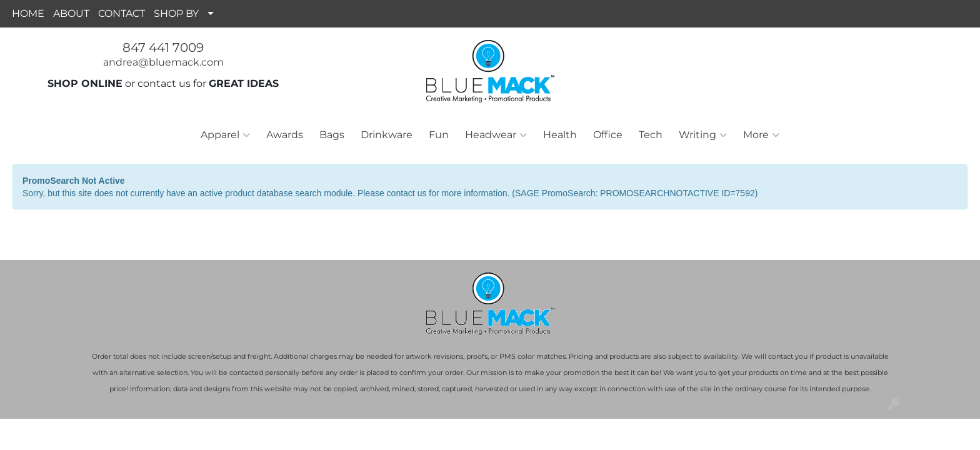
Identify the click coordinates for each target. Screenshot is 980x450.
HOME (28, 13)
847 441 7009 (163, 47)
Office (608, 135)
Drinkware (387, 135)
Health (560, 135)
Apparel (225, 135)
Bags (332, 135)
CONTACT (122, 13)
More (761, 135)
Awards (285, 135)
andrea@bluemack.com (163, 62)
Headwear (496, 135)
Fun (439, 135)
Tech (651, 135)
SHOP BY (176, 13)
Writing (703, 135)
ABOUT (71, 13)
